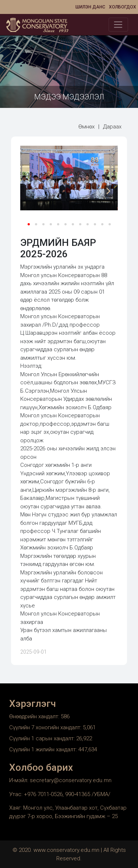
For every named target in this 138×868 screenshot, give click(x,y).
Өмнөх (86, 127)
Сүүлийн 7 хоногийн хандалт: (46, 727)
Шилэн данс (90, 7)
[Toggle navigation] (118, 25)
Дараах (112, 127)
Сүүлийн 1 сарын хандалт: (43, 738)
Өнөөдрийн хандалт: (35, 716)
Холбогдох (123, 7)
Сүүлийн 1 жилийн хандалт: (44, 749)
